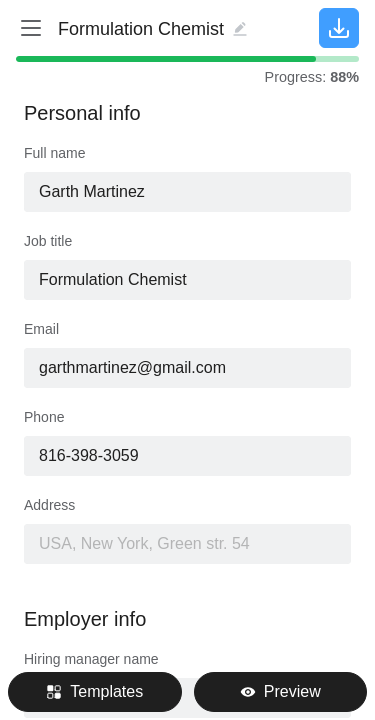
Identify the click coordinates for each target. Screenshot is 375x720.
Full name (54, 153)
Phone (44, 417)
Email (41, 329)
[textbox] (187, 280)
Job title (48, 241)
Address (49, 505)
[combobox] (187, 280)
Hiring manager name (91, 659)
